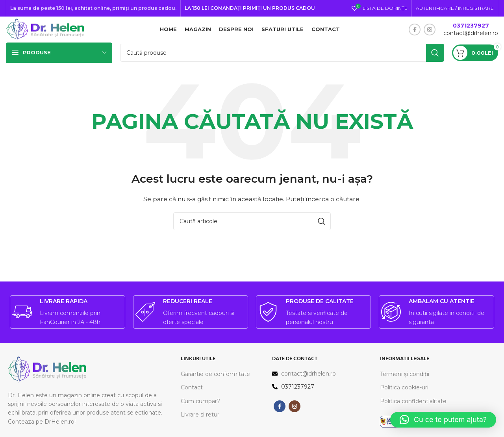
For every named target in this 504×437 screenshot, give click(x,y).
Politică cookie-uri (404, 397)
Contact (192, 397)
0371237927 (471, 30)
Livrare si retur (200, 424)
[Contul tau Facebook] (415, 34)
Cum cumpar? (200, 411)
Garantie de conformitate (215, 383)
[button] (443, 420)
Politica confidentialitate (413, 411)
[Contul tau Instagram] (430, 34)
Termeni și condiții (405, 383)
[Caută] (282, 62)
